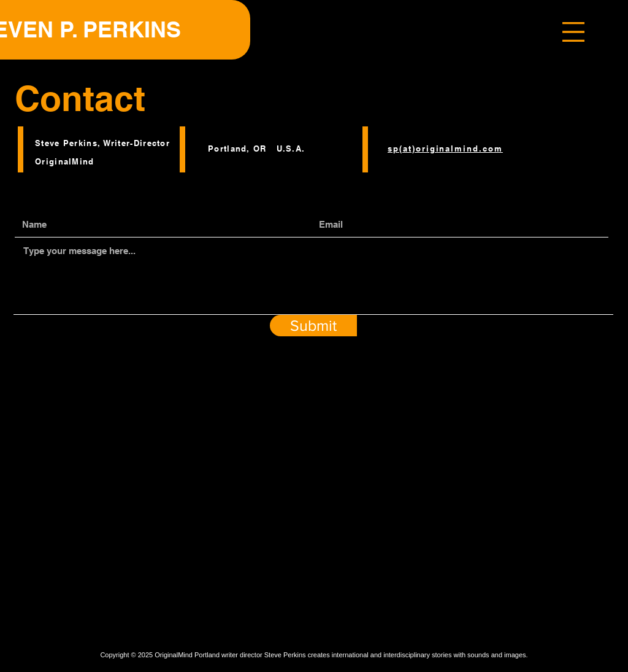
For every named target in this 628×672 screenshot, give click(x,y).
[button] (573, 32)
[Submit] (313, 326)
